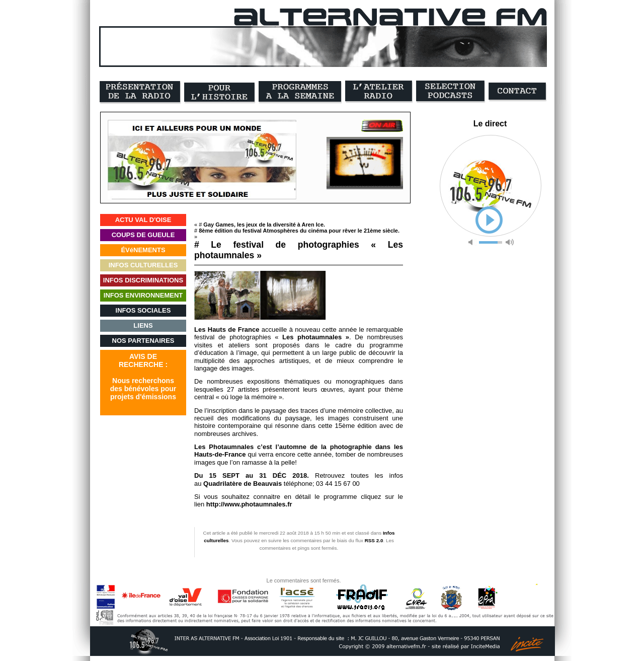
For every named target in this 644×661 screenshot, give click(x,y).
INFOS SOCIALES (143, 310)
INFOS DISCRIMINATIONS (143, 280)
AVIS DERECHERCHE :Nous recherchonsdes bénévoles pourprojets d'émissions (143, 377)
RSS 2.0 (374, 540)
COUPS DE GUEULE (143, 235)
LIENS (143, 325)
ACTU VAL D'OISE (143, 220)
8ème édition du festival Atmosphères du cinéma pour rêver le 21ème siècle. (299, 231)
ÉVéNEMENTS (143, 250)
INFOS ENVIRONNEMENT (143, 295)
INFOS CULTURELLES (143, 265)
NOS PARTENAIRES (143, 341)
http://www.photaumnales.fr (249, 504)
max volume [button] (510, 242)
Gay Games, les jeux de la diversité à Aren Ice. (264, 225)
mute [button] (472, 242)
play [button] (489, 220)
